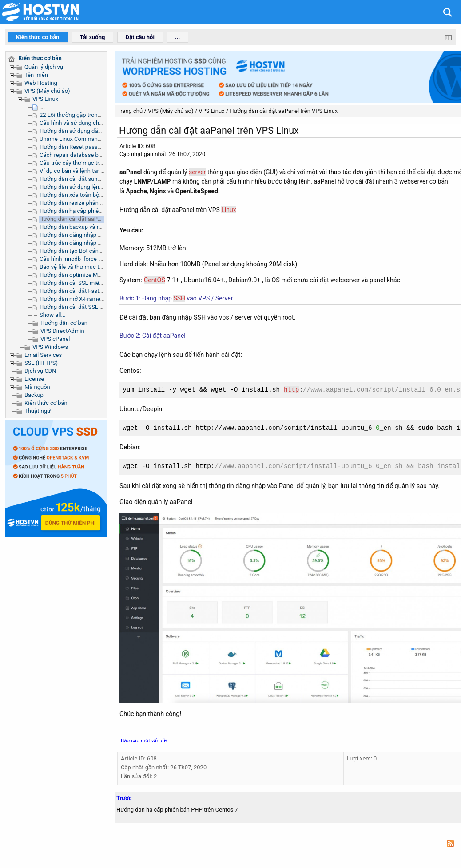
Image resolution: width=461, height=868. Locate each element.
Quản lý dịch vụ (44, 67)
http (292, 390)
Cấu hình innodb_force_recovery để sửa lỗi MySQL (103, 259)
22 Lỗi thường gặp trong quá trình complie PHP (99, 115)
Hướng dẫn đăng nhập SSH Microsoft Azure (95, 243)
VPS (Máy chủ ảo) (47, 91)
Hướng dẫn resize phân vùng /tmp (83, 203)
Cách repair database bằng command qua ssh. (99, 155)
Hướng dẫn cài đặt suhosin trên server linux (95, 179)
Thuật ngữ (38, 411)
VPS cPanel (55, 339)
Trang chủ (130, 111)
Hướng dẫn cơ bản (64, 323)
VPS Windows (50, 347)
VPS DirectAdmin (62, 331)
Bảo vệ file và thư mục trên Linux (81, 267)
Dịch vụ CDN (40, 371)
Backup (34, 395)
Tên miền (36, 75)
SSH (179, 298)
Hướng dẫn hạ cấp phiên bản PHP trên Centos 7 (100, 211)
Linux (229, 210)
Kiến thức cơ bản (46, 403)
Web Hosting (41, 83)
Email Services (43, 355)
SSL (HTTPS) (41, 363)
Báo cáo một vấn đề (144, 740)
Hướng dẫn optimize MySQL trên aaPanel (92, 275)
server (197, 172)
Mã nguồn (37, 387)
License (34, 379)
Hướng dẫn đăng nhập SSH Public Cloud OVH (97, 235)
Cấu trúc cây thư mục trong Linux (82, 163)
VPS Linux (45, 99)
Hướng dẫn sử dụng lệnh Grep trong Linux (93, 187)
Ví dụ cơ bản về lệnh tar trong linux (83, 171)
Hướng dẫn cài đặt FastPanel (77, 291)
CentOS (155, 280)
